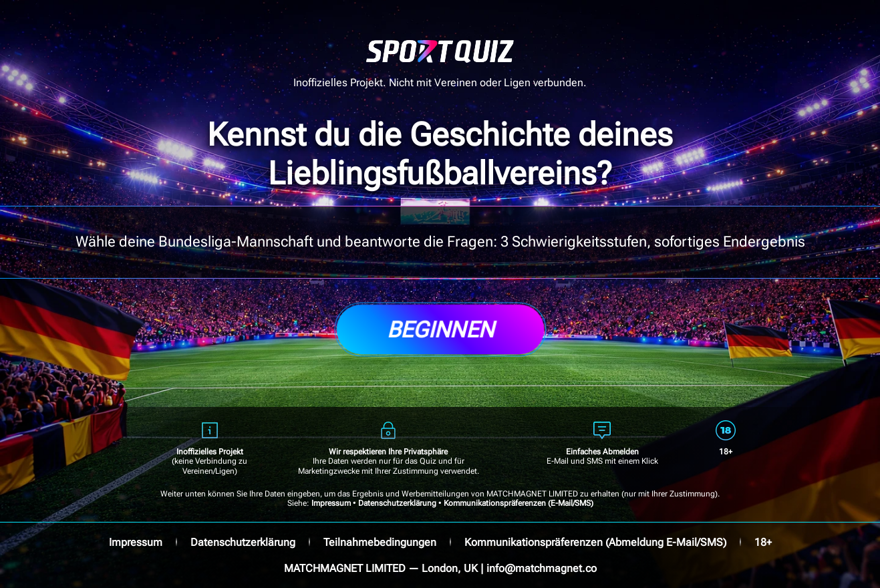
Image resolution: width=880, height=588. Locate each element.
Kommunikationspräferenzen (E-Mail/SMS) (519, 503)
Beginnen (440, 329)
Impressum (331, 503)
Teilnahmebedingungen (380, 542)
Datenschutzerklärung (397, 503)
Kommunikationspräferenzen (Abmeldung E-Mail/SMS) (595, 542)
